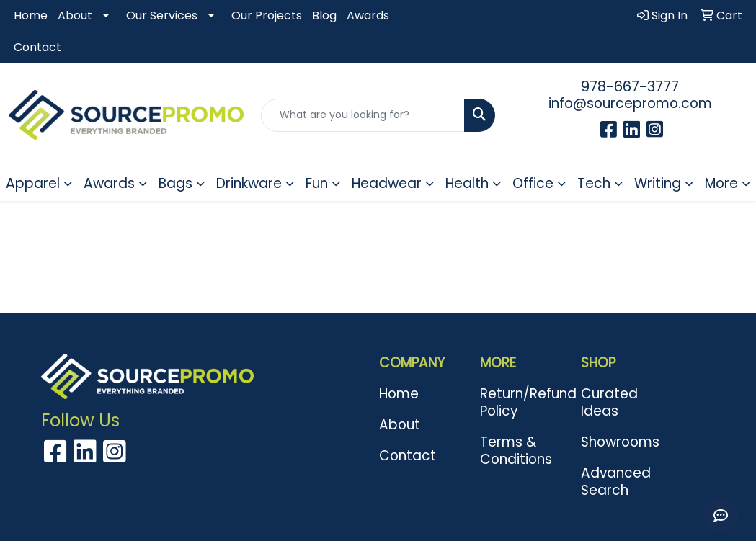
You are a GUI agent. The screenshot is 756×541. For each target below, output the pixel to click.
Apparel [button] (33, 183)
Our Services (162, 15)
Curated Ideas (609, 402)
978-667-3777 (630, 86)
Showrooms (620, 442)
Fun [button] (317, 183)
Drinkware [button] (249, 183)
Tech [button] (594, 183)
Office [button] (533, 183)
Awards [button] (109, 183)
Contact (37, 47)
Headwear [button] (387, 183)
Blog (324, 15)
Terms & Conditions (516, 451)
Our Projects (267, 15)
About (75, 15)
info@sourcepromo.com (630, 103)
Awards (368, 15)
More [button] (721, 183)
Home (31, 15)
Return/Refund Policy (522, 402)
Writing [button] (658, 183)
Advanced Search (616, 482)
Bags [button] (175, 183)
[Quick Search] (363, 115)
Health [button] (467, 183)
